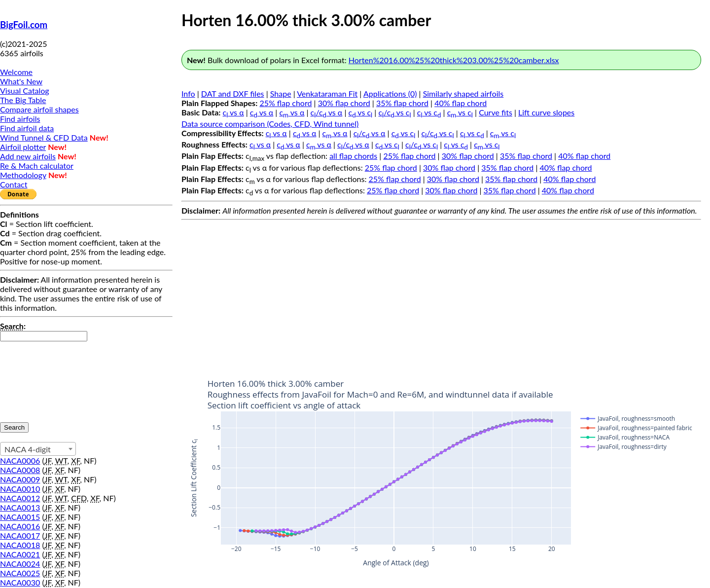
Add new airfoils (28, 156)
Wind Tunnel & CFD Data (44, 137)
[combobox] (38, 449)
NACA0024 (20, 564)
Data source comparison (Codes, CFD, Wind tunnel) (270, 124)
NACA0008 (20, 470)
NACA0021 (20, 554)
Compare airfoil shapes (39, 109)
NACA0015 (20, 517)
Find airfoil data (27, 128)
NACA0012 (20, 498)
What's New (21, 81)
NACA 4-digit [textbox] (28, 449)
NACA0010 (20, 489)
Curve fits (496, 112)
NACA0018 (20, 545)
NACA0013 (20, 507)
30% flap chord (344, 103)
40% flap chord (461, 103)
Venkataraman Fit (327, 93)
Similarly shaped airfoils (463, 93)
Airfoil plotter (23, 147)
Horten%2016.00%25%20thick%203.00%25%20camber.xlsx (454, 60)
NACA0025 (20, 573)
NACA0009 (20, 479)
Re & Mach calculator (37, 165)
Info (188, 93)
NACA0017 (20, 535)
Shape (281, 93)
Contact (14, 184)
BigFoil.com (24, 25)
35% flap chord (402, 103)
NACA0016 (20, 526)
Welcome (16, 72)
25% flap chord (285, 103)
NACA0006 (20, 460)
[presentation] (40, 377)
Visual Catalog (25, 91)
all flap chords (353, 156)
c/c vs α (327, 112)
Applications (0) (390, 93)
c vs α (233, 112)
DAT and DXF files (233, 93)
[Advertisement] (441, 293)
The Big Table (23, 100)
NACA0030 (20, 582)
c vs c (361, 112)
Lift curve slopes (546, 112)
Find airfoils (20, 119)
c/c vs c (394, 112)
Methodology (23, 175)
